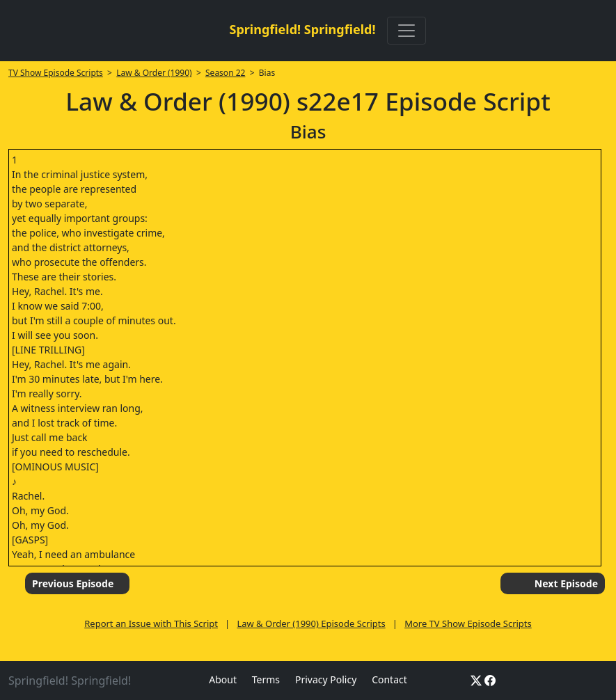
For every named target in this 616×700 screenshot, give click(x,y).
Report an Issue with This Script (151, 623)
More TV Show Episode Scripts (468, 623)
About (223, 679)
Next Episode (566, 583)
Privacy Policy (326, 679)
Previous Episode (73, 583)
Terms (266, 679)
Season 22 (225, 73)
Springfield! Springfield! (302, 29)
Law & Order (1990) (154, 73)
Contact (389, 679)
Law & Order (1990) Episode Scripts (311, 623)
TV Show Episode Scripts (56, 73)
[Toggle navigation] (406, 31)
